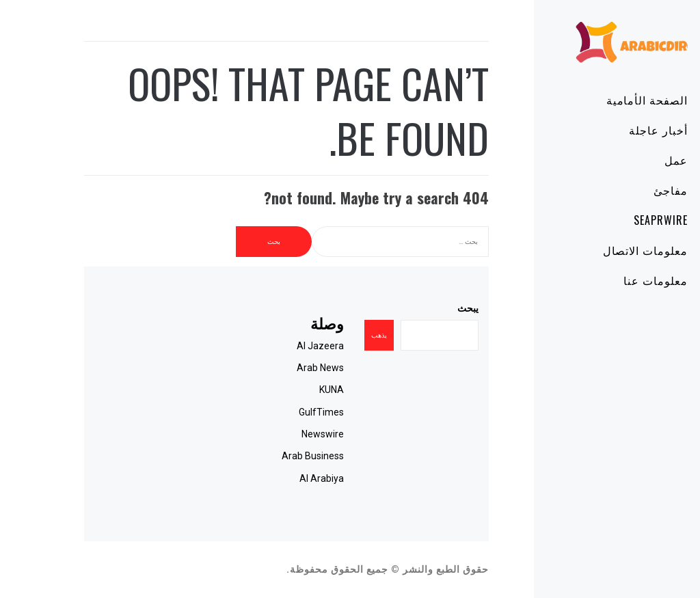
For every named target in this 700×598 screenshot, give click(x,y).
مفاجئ (632, 190)
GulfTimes (282, 412)
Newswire (284, 434)
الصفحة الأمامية (608, 100)
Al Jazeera (281, 346)
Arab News (281, 368)
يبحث (429, 308)
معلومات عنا (617, 280)
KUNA (293, 390)
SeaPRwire (622, 220)
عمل (637, 160)
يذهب (340, 335)
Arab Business (274, 456)
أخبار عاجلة (619, 130)
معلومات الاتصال (606, 250)
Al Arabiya (283, 478)
